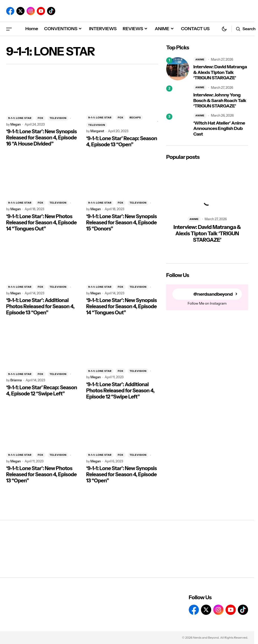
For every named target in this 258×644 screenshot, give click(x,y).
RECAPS (135, 118)
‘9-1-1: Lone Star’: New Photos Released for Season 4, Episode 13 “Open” (41, 474)
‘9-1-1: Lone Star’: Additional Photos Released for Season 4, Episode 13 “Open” (40, 306)
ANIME (200, 59)
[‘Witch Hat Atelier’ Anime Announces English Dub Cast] (178, 125)
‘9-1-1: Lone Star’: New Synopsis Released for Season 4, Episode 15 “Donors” (121, 223)
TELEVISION (58, 118)
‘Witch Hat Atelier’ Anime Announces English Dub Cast (219, 129)
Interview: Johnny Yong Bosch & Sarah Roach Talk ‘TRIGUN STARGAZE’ (220, 101)
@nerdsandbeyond (213, 294)
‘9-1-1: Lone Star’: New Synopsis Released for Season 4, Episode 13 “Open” (121, 474)
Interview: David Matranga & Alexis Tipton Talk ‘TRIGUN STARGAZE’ (220, 72)
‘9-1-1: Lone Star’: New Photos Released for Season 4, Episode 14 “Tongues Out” (41, 223)
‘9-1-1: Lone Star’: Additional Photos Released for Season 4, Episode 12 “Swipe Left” (120, 391)
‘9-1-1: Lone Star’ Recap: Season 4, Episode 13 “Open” (122, 141)
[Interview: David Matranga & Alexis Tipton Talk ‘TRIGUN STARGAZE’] (178, 69)
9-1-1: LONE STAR (20, 118)
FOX (40, 118)
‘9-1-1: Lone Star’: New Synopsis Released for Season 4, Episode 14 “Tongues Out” (121, 306)
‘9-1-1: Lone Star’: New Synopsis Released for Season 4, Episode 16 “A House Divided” (41, 138)
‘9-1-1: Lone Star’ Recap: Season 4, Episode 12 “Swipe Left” (42, 391)
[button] (9, 29)
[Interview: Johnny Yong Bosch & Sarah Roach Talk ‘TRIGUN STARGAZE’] (178, 97)
